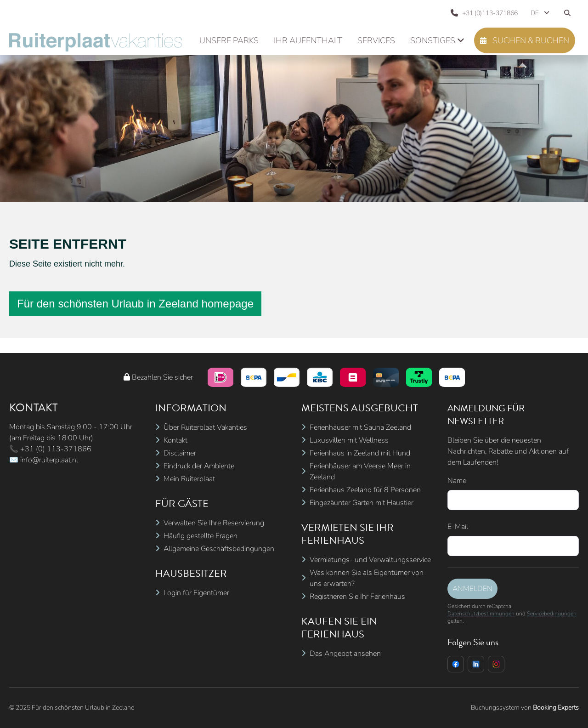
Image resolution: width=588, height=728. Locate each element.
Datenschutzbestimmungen (481, 614)
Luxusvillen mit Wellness (349, 440)
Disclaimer (180, 453)
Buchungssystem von (525, 708)
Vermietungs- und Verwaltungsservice (370, 560)
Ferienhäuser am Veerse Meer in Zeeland (360, 472)
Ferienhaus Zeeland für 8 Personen (365, 490)
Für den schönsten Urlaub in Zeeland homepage (135, 304)
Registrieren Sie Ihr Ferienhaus (357, 597)
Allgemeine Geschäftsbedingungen (219, 549)
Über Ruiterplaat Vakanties (205, 427)
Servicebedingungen (552, 614)
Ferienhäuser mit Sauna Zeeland (360, 427)
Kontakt (175, 440)
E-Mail (458, 527)
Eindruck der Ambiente (199, 466)
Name (457, 481)
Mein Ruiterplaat (189, 479)
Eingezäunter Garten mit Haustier (362, 503)
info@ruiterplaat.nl (49, 460)
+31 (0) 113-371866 (56, 449)
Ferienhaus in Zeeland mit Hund (360, 453)
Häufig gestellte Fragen (201, 536)
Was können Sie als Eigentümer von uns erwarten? (367, 578)
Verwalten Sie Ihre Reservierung (214, 523)
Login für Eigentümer (196, 593)
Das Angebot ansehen (345, 654)
